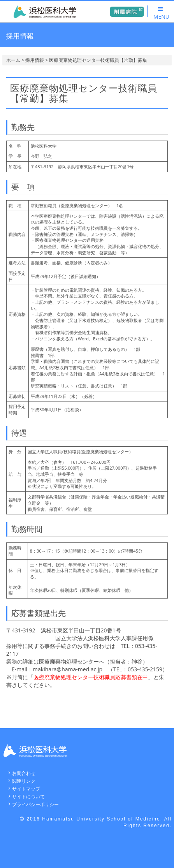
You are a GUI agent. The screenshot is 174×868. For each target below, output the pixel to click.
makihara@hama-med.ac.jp (68, 669)
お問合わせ (24, 773)
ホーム (13, 60)
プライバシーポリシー (35, 804)
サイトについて (28, 797)
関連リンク (24, 781)
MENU (161, 13)
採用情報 (35, 60)
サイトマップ (26, 789)
